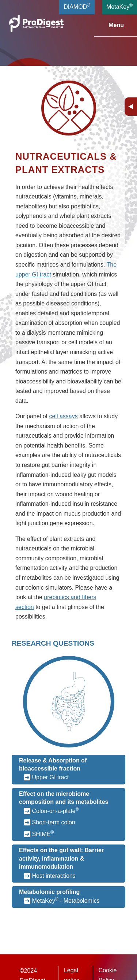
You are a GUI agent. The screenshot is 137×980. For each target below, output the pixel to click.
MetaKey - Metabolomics (66, 900)
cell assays (64, 416)
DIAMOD (77, 6)
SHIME (43, 834)
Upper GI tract (50, 777)
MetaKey (119, 6)
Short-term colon (54, 822)
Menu (112, 25)
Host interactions (54, 876)
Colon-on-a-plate (56, 810)
